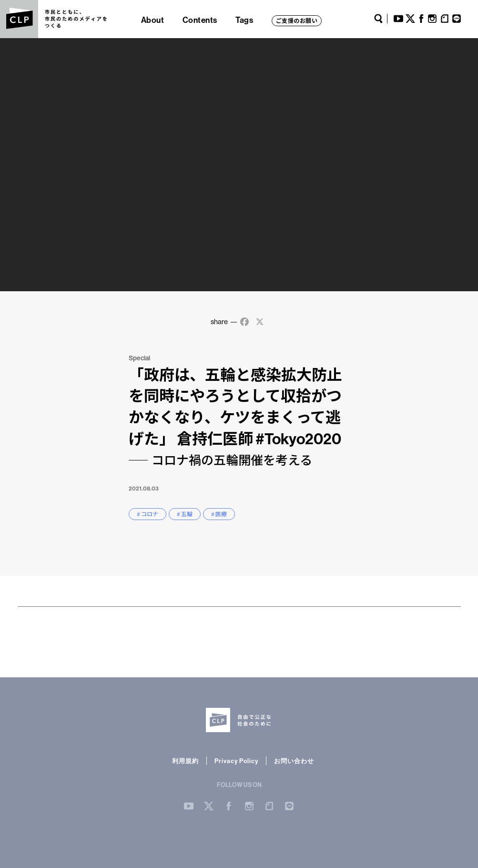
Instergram (249, 806)
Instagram (432, 19)
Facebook (421, 19)
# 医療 (219, 514)
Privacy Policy (236, 761)
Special (139, 358)
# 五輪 (185, 514)
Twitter (410, 19)
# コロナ (147, 514)
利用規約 (185, 761)
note (445, 19)
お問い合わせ (294, 761)
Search (378, 19)
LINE (457, 19)
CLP (19, 19)
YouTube (398, 19)
